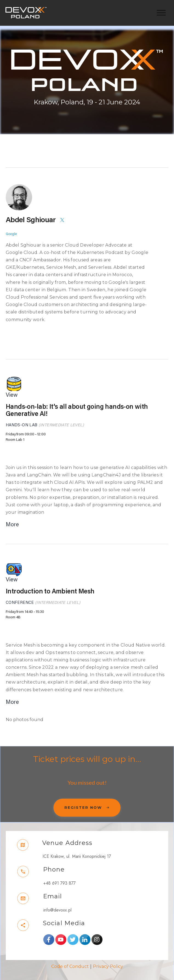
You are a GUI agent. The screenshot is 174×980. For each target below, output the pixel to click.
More (12, 519)
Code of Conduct (70, 961)
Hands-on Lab (22, 420)
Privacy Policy (108, 961)
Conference (20, 597)
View (12, 390)
